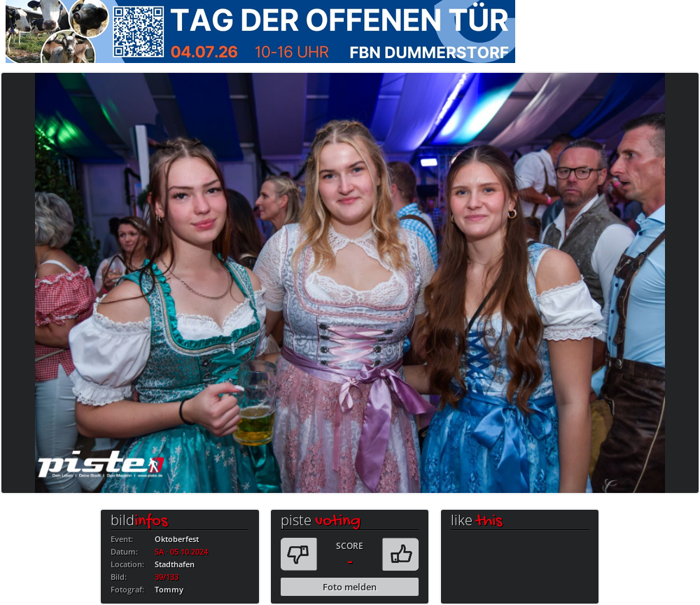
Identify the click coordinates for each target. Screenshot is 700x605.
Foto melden (350, 587)
